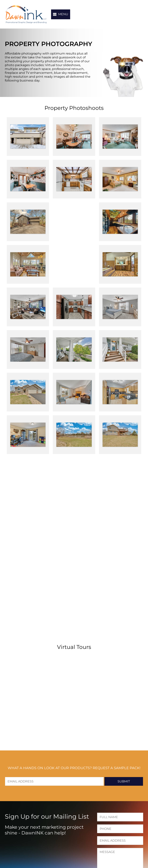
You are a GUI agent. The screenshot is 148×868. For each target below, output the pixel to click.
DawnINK (26, 14)
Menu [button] (63, 14)
